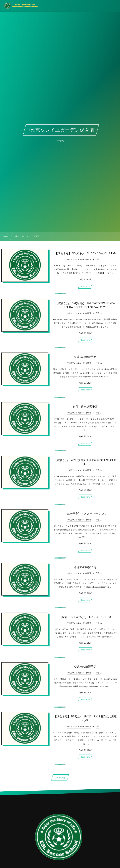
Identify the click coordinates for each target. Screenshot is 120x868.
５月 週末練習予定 (85, 408)
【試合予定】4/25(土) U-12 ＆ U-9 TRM (85, 618)
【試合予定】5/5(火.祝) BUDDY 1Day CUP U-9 (85, 253)
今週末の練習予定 (85, 358)
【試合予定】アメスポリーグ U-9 (85, 515)
